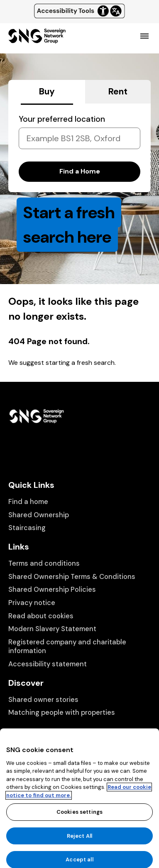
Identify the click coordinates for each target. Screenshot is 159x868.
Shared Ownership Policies (52, 590)
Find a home (28, 502)
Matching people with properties (62, 712)
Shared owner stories (43, 700)
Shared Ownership (39, 515)
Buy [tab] (47, 92)
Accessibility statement (48, 664)
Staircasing (27, 528)
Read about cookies (41, 616)
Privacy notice (32, 603)
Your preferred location (62, 119)
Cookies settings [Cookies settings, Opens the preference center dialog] (79, 824)
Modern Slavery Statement (52, 629)
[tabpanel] (79, 148)
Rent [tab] (118, 92)
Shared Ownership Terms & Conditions (72, 577)
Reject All (79, 848)
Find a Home (80, 171)
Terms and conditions (44, 563)
